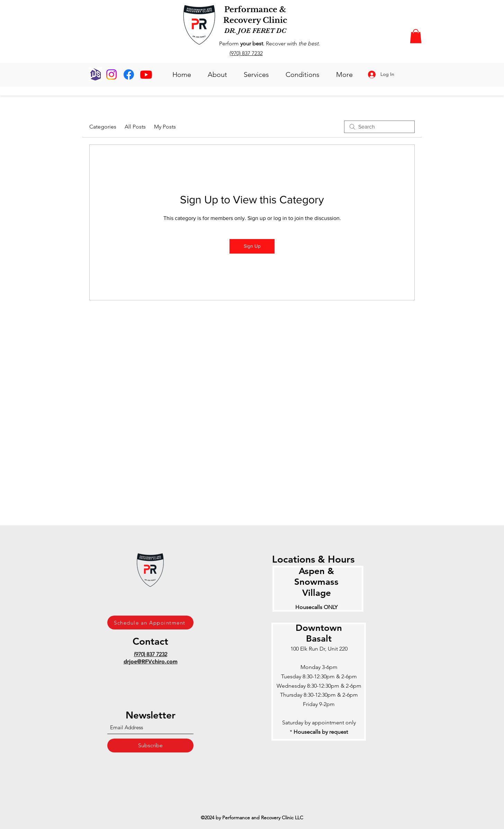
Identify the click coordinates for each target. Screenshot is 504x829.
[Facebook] (129, 74)
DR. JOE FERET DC (255, 31)
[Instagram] (111, 74)
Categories (103, 127)
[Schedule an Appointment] (150, 623)
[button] (416, 36)
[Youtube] (146, 74)
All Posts (135, 127)
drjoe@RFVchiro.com (151, 662)
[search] (379, 127)
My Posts (165, 127)
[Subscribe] (150, 746)
